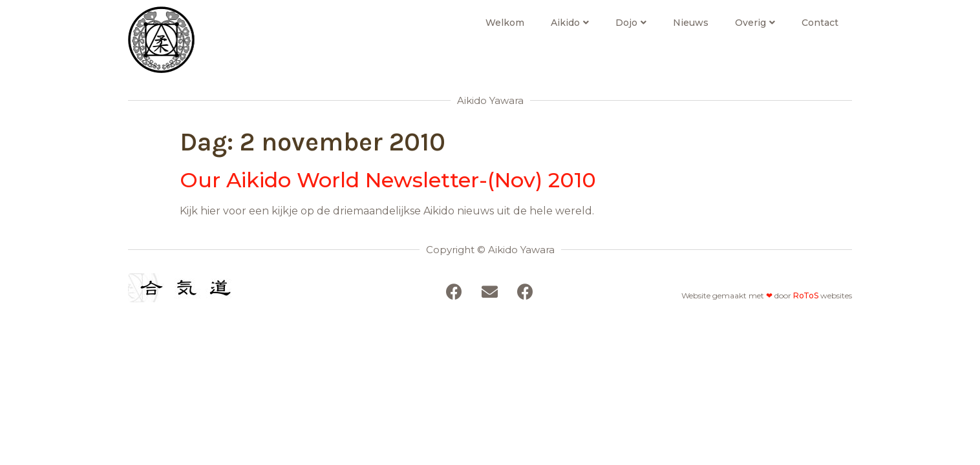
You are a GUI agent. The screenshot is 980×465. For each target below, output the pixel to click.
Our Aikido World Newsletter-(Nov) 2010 (388, 180)
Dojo (631, 23)
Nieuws (691, 23)
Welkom (505, 23)
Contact (820, 23)
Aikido (570, 23)
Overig (755, 23)
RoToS (806, 295)
